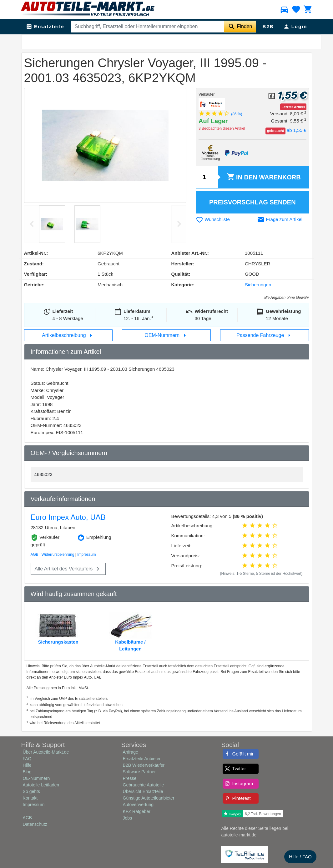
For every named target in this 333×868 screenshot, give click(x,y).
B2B (268, 26)
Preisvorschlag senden (252, 202)
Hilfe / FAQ (300, 857)
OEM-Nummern (166, 335)
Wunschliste (213, 219)
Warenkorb (264, 177)
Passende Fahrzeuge (265, 335)
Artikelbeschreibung (68, 335)
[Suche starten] (240, 27)
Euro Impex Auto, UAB (68, 517)
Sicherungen (74, 41)
